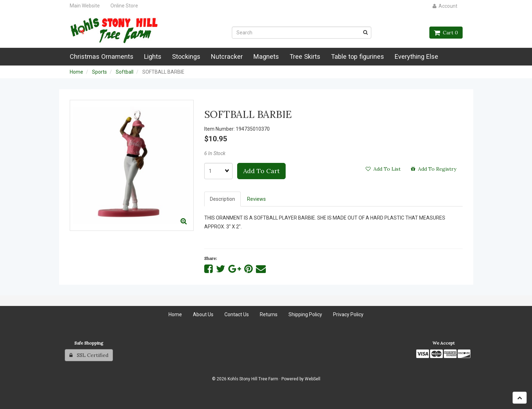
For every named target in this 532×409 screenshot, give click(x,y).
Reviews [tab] (256, 199)
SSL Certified (89, 355)
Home (76, 72)
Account (445, 6)
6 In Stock (215, 153)
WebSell (313, 379)
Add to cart (261, 171)
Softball (125, 72)
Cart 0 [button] (446, 33)
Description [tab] (222, 199)
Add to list (383, 169)
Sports (99, 72)
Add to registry (434, 169)
